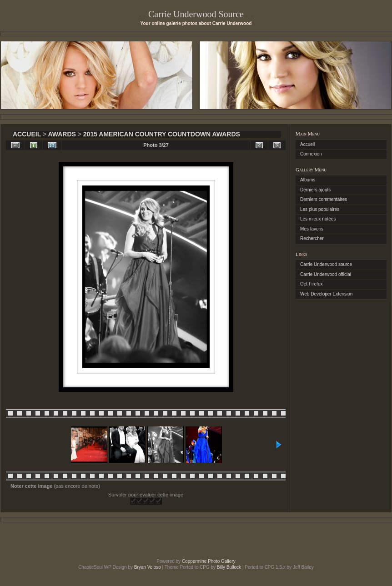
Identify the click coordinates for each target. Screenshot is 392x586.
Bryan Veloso (148, 567)
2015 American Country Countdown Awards (162, 134)
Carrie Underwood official (326, 274)
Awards (62, 134)
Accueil (27, 134)
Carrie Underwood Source (196, 14)
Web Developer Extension (326, 294)
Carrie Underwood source (326, 264)
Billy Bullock (229, 567)
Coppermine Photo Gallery (209, 561)
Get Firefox (311, 284)
